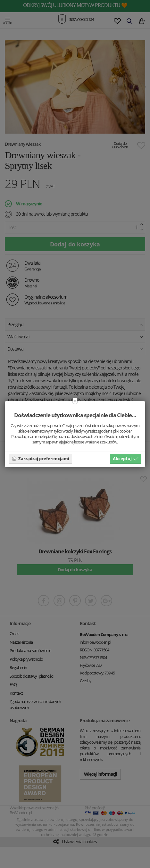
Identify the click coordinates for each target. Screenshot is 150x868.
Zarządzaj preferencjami (40, 459)
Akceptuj (126, 459)
